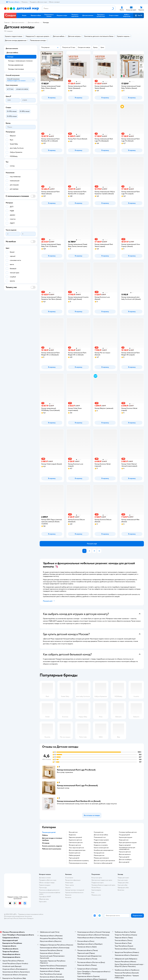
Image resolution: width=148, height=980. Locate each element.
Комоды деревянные (16, 65)
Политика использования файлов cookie (50, 893)
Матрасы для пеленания (101, 858)
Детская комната (18, 22)
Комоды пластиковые (16, 69)
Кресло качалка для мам (101, 848)
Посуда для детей (124, 835)
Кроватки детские (75, 853)
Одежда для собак (123, 888)
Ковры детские (124, 840)
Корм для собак (123, 885)
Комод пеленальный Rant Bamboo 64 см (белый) (79, 801)
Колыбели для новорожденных (104, 850)
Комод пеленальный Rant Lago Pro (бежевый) (77, 785)
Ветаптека (121, 890)
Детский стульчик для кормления (104, 861)
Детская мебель (33, 22)
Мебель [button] (45, 835)
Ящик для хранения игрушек (128, 843)
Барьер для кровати (100, 843)
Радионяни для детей (75, 837)
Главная (7, 22)
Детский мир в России (11, 918)
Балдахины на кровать (101, 845)
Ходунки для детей (125, 845)
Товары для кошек (123, 878)
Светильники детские (76, 843)
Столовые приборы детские (128, 832)
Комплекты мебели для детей (103, 863)
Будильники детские (75, 840)
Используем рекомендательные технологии (18, 916)
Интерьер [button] (46, 843)
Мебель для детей (74, 855)
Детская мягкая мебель (101, 835)
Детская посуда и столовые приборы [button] (52, 839)
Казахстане (22, 918)
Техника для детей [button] (49, 832)
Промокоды (43, 888)
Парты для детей (74, 858)
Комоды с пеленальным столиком (20, 61)
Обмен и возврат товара (47, 883)
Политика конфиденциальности (49, 890)
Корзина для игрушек (126, 837)
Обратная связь (44, 899)
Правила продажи (45, 885)
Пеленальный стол (100, 837)
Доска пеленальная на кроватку (79, 861)
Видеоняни (72, 835)
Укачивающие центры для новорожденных (127, 848)
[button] (139, 15)
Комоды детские (99, 853)
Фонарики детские (75, 845)
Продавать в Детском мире (48, 880)
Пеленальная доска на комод (78, 863)
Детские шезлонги (125, 854)
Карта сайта (43, 902)
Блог (93, 892)
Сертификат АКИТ (45, 897)
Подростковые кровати (101, 840)
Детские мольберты (125, 860)
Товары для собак (123, 883)
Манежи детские (99, 855)
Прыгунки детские (125, 852)
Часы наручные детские (76, 848)
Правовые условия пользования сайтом (31, 914)
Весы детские (73, 832)
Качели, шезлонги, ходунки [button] (52, 846)
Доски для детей (124, 862)
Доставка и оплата (45, 878)
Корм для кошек (123, 880)
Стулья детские (99, 832)
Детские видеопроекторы (77, 850)
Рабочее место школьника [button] (52, 849)
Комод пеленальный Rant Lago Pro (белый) (76, 770)
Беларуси (30, 918)
